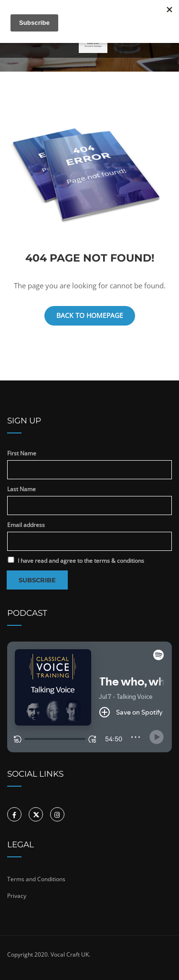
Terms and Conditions (36, 879)
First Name (22, 453)
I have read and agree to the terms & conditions (76, 561)
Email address (26, 525)
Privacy (17, 896)
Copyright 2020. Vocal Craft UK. (49, 954)
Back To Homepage (90, 315)
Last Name (21, 489)
